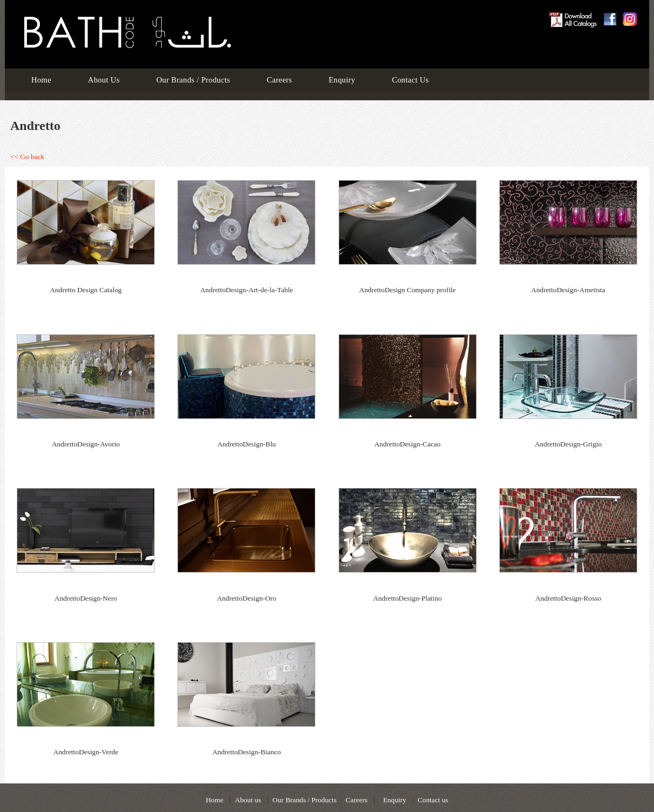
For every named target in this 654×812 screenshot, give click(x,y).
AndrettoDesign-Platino (407, 598)
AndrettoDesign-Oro (246, 598)
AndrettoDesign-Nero (86, 598)
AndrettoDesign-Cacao (407, 444)
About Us (104, 80)
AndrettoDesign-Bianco (247, 752)
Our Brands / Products (193, 80)
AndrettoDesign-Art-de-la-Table (246, 290)
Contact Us (410, 80)
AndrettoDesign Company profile (407, 290)
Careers (280, 80)
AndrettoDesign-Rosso (568, 598)
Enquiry (342, 80)
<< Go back (27, 157)
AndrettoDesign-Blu (247, 444)
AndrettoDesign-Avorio (86, 444)
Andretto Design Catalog (85, 290)
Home (41, 80)
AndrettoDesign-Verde (86, 752)
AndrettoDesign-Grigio (568, 444)
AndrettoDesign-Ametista (568, 290)
